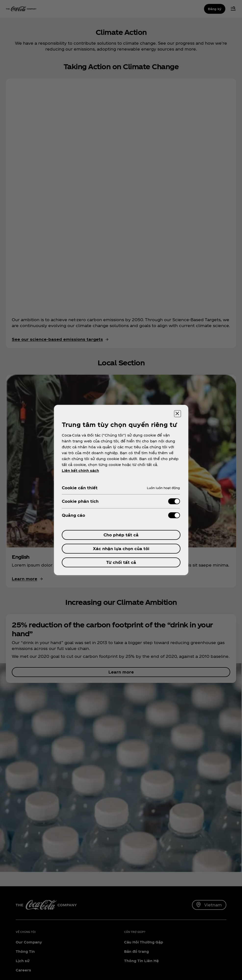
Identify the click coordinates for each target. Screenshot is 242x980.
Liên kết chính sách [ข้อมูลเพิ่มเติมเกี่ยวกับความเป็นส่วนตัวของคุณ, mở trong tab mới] (80, 470)
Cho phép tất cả (121, 535)
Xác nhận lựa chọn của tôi (121, 549)
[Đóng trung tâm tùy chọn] (178, 414)
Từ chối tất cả (121, 562)
